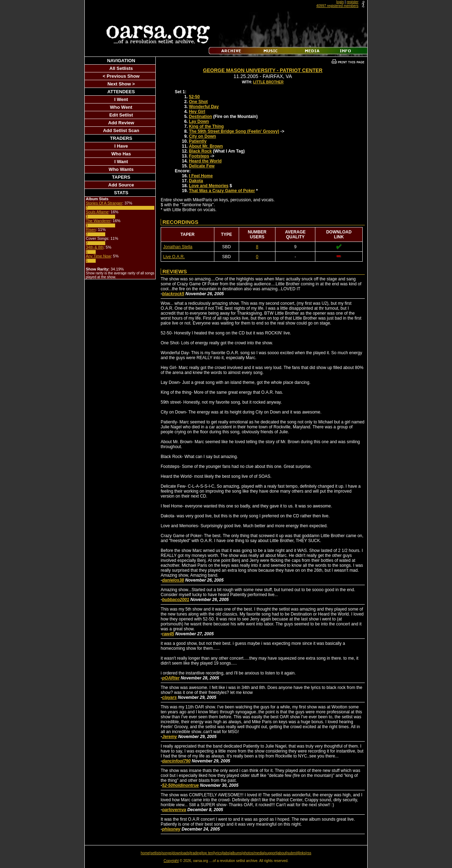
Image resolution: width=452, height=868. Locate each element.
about (282, 853)
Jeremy (169, 737)
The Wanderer (98, 221)
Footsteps (199, 156)
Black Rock (200, 151)
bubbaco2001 (176, 600)
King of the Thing (206, 126)
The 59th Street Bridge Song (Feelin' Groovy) (234, 131)
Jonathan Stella (178, 247)
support (271, 853)
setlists (156, 853)
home (145, 853)
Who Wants (121, 169)
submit (292, 853)
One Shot (198, 102)
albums (236, 853)
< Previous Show (121, 76)
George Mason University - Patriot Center (263, 70)
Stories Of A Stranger (104, 203)
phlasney (171, 829)
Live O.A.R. (174, 257)
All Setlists (121, 68)
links (302, 853)
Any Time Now (98, 256)
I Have (121, 146)
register (353, 2)
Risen (91, 230)
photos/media (253, 853)
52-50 (194, 97)
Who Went (121, 107)
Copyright (171, 861)
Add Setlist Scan (121, 130)
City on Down (203, 136)
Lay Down (199, 121)
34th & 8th (95, 247)
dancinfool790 (176, 761)
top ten (207, 853)
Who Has (121, 154)
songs (167, 853)
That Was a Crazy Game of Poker (222, 191)
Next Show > (121, 84)
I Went (121, 99)
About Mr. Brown (206, 146)
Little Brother (268, 82)
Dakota (196, 181)
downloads (181, 853)
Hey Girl (197, 112)
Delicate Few (202, 166)
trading (196, 853)
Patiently (198, 141)
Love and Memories (209, 186)
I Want (121, 162)
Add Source (121, 185)
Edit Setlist (121, 115)
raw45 (168, 634)
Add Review (121, 123)
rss (309, 853)
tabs (226, 853)
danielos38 (173, 580)
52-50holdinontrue (180, 785)
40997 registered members (337, 6)
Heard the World (205, 161)
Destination (200, 117)
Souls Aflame (97, 212)
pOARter (171, 678)
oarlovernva (174, 810)
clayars (169, 697)
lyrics (218, 853)
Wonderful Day (204, 107)
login (340, 2)
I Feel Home (201, 176)
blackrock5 (173, 294)
